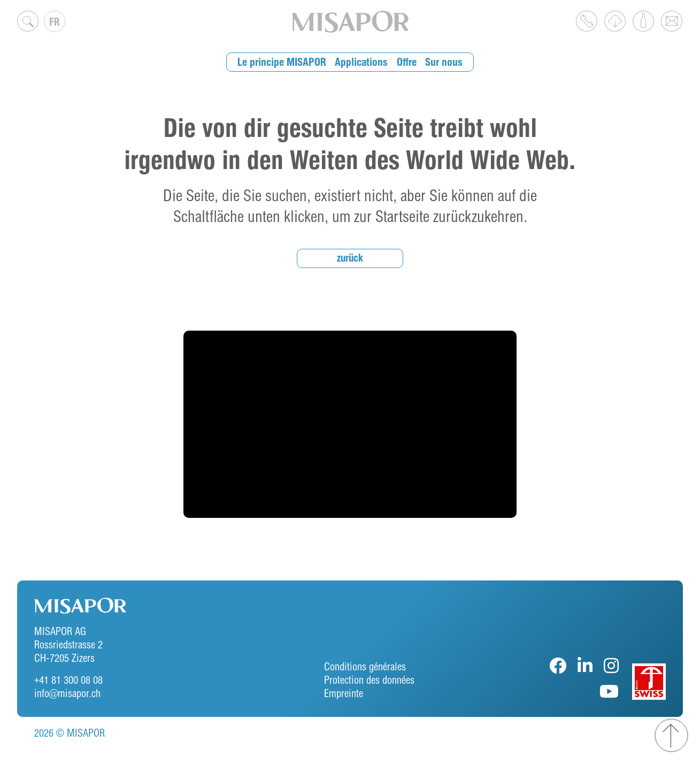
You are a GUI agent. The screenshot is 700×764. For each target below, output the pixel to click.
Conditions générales (365, 666)
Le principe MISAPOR (285, 62)
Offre (406, 62)
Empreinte (344, 693)
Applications (362, 62)
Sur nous (441, 62)
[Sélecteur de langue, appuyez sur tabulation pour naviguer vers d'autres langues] (55, 21)
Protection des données (369, 680)
